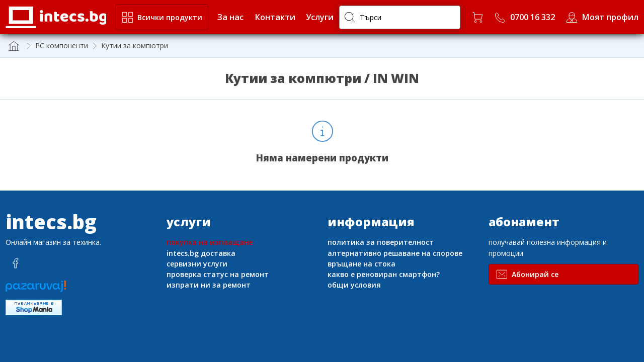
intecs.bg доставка (201, 253)
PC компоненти (62, 46)
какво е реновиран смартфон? (384, 274)
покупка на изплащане (210, 242)
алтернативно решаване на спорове (395, 253)
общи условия (354, 285)
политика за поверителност (381, 242)
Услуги (320, 17)
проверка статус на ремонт (218, 274)
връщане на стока (361, 264)
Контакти (275, 17)
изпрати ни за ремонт (209, 285)
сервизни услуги (197, 264)
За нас (230, 17)
